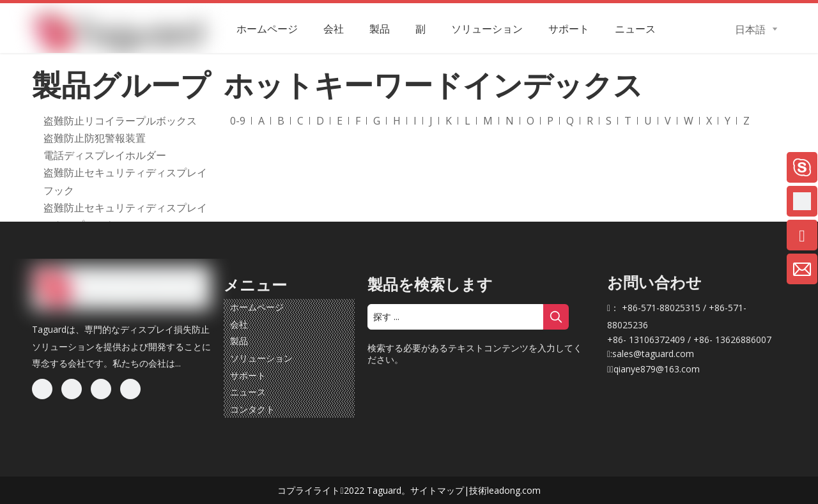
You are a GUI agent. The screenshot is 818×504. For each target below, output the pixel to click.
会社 (239, 324)
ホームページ (257, 307)
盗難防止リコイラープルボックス (120, 121)
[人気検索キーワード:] (556, 317)
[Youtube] (130, 389)
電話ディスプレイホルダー (105, 155)
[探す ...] (455, 317)
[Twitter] (101, 389)
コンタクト (252, 409)
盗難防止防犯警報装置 (95, 138)
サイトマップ (437, 490)
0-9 (238, 121)
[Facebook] (42, 389)
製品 (239, 341)
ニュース (248, 392)
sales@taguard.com (653, 354)
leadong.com (514, 490)
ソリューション (261, 358)
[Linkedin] (72, 389)
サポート (248, 375)
